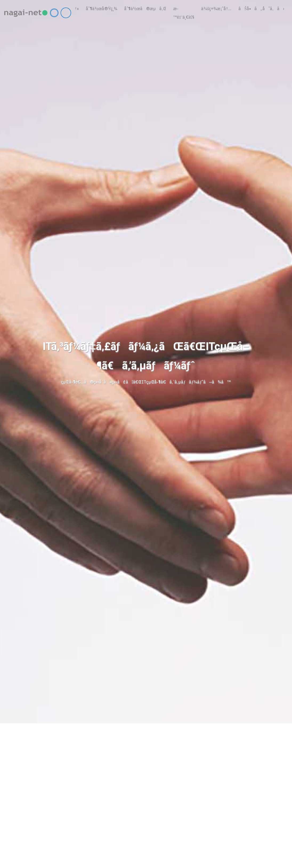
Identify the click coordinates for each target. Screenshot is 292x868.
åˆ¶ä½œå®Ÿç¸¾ (102, 9)
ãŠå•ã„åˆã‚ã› (261, 9)
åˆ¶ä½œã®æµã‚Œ (145, 9)
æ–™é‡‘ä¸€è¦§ (184, 13)
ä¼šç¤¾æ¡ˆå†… (216, 9)
